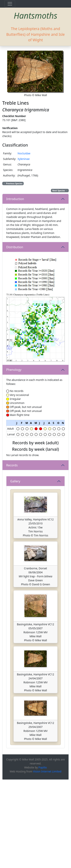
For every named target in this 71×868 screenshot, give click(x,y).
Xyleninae (24, 159)
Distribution (15, 247)
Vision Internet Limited (47, 860)
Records (12, 495)
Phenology (14, 370)
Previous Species (13, 183)
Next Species (60, 191)
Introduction (15, 199)
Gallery (15, 569)
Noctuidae (24, 153)
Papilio (43, 856)
